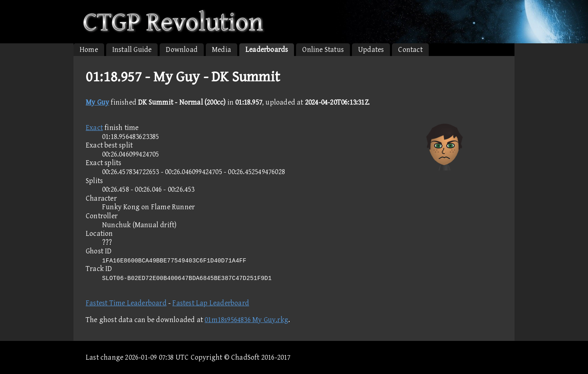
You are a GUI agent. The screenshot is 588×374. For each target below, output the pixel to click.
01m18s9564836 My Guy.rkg (246, 320)
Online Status (323, 50)
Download (182, 50)
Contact (410, 50)
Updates (371, 50)
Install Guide (132, 50)
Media (222, 50)
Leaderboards (267, 50)
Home (89, 50)
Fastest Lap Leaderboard (211, 303)
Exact (94, 128)
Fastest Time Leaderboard (126, 303)
